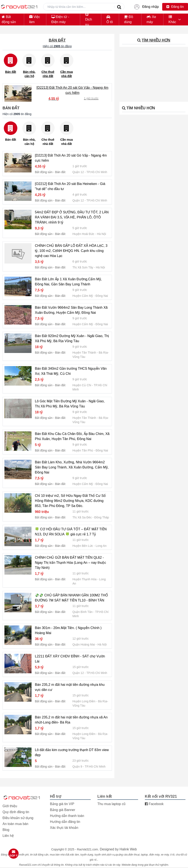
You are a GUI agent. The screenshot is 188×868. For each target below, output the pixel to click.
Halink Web (128, 849)
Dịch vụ (89, 19)
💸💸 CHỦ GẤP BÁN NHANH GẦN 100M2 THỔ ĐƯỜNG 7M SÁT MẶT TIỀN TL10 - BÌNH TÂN (71, 598)
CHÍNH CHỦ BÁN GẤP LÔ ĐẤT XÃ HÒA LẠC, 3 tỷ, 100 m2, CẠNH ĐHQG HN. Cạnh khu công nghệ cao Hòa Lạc (71, 251)
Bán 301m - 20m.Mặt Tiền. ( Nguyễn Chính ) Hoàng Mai (68, 630)
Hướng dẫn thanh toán (67, 816)
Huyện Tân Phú (83, 450)
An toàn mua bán (15, 824)
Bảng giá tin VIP (62, 804)
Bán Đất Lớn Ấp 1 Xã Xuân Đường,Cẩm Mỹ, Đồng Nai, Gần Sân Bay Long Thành (68, 282)
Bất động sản (9, 19)
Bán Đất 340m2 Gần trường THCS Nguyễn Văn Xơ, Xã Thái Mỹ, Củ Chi (71, 371)
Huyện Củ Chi (82, 385)
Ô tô (110, 19)
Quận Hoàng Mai (84, 644)
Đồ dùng (129, 19)
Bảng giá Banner (62, 810)
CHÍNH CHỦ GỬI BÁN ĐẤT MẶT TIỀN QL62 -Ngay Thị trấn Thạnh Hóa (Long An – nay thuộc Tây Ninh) (71, 563)
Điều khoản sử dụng (18, 818)
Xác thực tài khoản (64, 828)
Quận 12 (78, 172)
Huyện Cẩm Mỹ (83, 296)
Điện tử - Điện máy (60, 19)
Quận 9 (77, 767)
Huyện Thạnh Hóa (85, 579)
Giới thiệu (10, 806)
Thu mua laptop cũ (112, 804)
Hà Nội (101, 234)
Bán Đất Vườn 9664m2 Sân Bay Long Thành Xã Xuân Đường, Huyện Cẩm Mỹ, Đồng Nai (71, 310)
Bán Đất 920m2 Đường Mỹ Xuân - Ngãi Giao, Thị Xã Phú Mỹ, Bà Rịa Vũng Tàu (72, 338)
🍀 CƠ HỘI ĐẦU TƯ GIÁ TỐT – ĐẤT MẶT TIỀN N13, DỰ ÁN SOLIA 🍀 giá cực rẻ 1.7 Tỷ (71, 532)
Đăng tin (175, 7)
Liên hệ (8, 836)
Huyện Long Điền (84, 701)
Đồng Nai (102, 296)
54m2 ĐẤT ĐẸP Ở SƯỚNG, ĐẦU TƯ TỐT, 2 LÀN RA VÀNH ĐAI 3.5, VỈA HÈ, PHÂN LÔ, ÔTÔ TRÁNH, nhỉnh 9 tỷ (72, 217)
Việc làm (35, 19)
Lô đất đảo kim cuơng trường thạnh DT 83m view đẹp (72, 752)
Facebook (154, 804)
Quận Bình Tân (83, 612)
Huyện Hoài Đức (83, 234)
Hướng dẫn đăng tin (65, 822)
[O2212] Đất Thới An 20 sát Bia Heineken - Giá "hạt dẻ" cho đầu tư (70, 186)
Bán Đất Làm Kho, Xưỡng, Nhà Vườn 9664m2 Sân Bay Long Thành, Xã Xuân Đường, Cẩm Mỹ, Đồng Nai (72, 467)
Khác (172, 19)
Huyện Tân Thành (84, 353)
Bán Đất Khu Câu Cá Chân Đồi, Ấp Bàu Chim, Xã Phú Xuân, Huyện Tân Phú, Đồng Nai (72, 436)
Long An (101, 546)
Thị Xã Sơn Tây (83, 267)
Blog (6, 830)
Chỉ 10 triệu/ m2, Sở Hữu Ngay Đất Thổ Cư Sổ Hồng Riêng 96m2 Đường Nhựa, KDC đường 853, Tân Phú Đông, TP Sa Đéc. (70, 501)
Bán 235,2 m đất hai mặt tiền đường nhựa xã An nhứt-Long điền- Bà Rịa (71, 720)
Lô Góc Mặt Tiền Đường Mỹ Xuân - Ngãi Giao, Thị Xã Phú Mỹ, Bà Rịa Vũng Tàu (70, 404)
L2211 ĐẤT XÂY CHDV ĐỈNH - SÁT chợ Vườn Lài (70, 659)
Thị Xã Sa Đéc (82, 517)
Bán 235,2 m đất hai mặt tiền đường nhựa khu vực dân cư (70, 687)
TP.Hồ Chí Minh (97, 172)
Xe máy (151, 19)
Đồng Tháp (102, 517)
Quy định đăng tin (16, 812)
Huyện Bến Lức (83, 546)
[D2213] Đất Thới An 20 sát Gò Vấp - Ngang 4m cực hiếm (73, 90)
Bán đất (60, 172)
